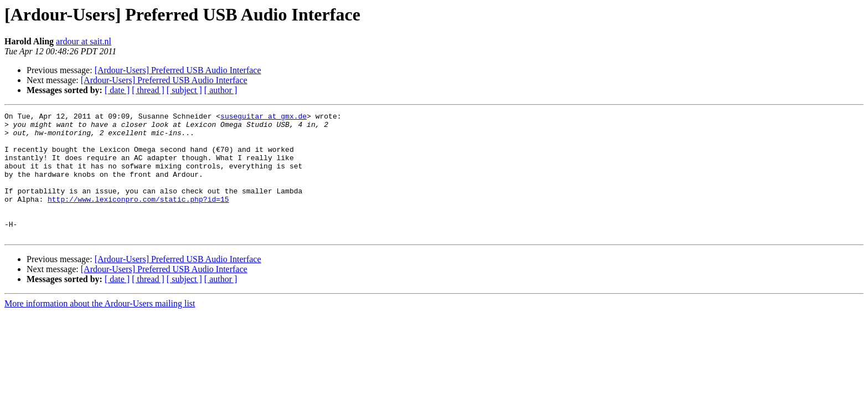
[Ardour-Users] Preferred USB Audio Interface (178, 70)
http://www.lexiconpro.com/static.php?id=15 (138, 217)
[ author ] (221, 90)
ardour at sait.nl (84, 41)
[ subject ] (184, 90)
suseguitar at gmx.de (263, 117)
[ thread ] (148, 90)
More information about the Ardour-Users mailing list (100, 328)
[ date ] (117, 90)
